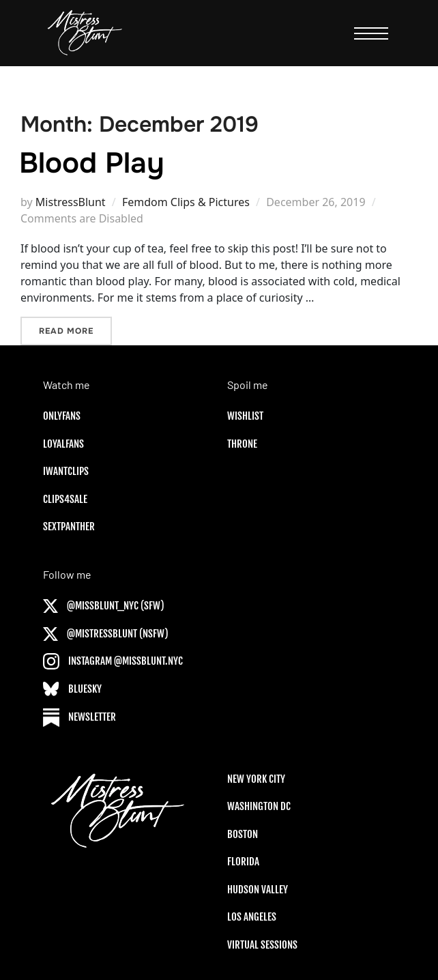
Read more (75, 330)
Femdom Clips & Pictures (186, 202)
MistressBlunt (71, 202)
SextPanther (69, 527)
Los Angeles (252, 917)
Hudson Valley (258, 890)
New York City (256, 779)
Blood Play (92, 163)
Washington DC (259, 806)
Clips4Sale (65, 499)
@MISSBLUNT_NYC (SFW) (104, 606)
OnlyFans (62, 416)
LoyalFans (63, 444)
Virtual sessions (262, 945)
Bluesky (72, 689)
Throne (242, 444)
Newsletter (79, 717)
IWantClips (66, 471)
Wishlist (245, 416)
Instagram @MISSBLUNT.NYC (113, 661)
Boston (243, 834)
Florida (243, 862)
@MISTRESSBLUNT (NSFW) (106, 634)
